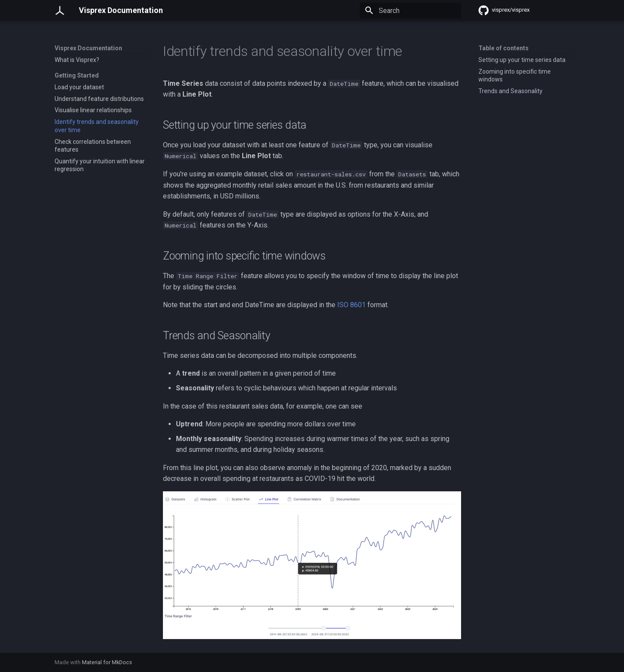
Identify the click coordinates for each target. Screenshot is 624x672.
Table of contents (504, 48)
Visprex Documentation (88, 48)
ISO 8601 (351, 305)
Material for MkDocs (107, 662)
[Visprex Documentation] (60, 10)
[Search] (410, 10)
